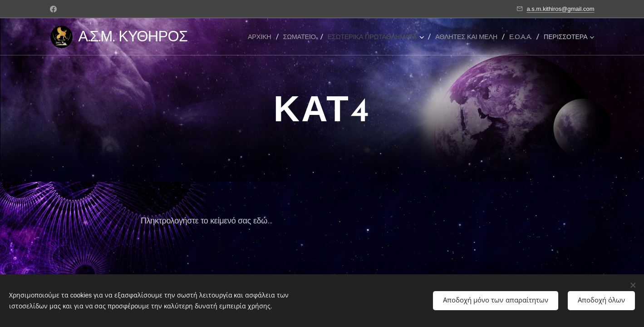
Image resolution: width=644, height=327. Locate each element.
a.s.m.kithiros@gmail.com (560, 9)
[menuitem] (262, 37)
